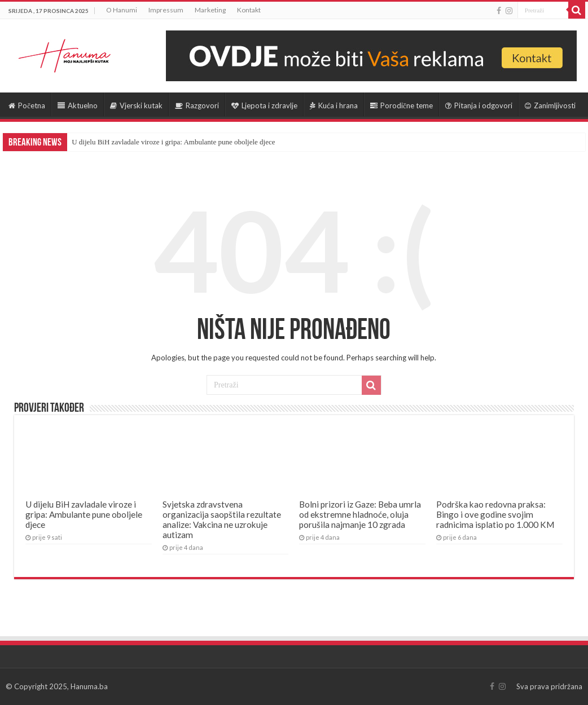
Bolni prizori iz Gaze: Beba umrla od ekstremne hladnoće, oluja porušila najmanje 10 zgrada (360, 514)
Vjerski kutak (136, 105)
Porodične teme (401, 105)
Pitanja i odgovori (479, 105)
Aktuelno (78, 105)
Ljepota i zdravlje (264, 105)
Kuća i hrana (334, 105)
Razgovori (197, 105)
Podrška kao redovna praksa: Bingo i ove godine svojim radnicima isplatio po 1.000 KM (495, 514)
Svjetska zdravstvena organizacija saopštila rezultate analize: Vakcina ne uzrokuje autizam (222, 519)
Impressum (166, 10)
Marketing (210, 10)
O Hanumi (122, 10)
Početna (27, 105)
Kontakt (249, 10)
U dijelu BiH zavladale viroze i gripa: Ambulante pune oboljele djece (173, 142)
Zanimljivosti (550, 105)
